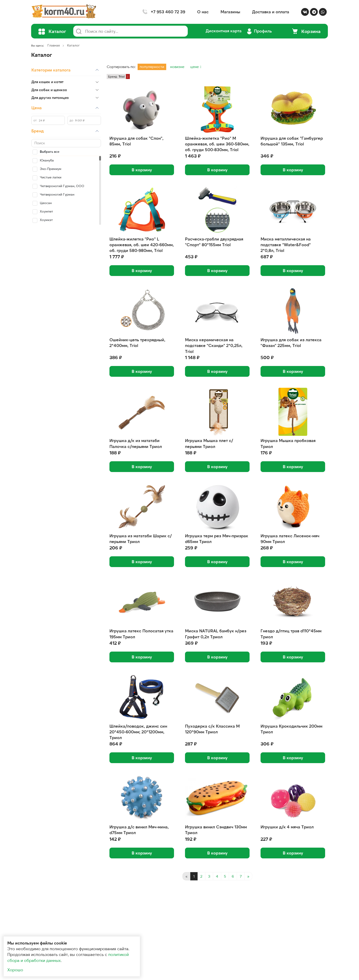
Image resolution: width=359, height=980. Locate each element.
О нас (203, 12)
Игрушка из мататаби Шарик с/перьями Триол (141, 539)
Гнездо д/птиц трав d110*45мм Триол (291, 634)
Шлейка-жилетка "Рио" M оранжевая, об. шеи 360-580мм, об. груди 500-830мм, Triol (217, 144)
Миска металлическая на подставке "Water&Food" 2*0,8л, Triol (286, 245)
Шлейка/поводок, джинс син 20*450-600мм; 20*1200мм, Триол (138, 732)
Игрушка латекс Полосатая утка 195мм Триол (141, 634)
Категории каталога (51, 70)
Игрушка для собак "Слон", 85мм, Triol (136, 141)
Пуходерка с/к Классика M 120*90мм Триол (212, 729)
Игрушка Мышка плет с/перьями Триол (209, 443)
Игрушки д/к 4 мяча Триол (287, 827)
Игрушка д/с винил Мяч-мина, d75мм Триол (139, 830)
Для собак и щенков (49, 90)
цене (195, 67)
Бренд (38, 131)
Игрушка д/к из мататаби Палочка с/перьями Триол (136, 443)
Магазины (230, 12)
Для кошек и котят (47, 82)
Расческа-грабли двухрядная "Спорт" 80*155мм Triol (214, 242)
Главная (54, 45)
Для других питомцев (50, 97)
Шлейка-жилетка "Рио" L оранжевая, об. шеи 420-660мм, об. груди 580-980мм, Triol (142, 245)
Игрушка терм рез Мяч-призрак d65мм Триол (217, 539)
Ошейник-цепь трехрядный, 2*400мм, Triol (137, 343)
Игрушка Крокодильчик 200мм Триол (291, 729)
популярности (152, 67)
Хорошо (15, 970)
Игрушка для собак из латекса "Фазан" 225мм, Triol (291, 343)
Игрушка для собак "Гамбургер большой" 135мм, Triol (292, 141)
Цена (37, 108)
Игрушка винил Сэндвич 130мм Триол (216, 830)
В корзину (142, 170)
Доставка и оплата (271, 12)
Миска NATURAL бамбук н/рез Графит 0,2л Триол (216, 634)
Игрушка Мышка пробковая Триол (288, 443)
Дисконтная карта (224, 31)
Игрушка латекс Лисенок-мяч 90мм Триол (290, 539)
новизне (177, 67)
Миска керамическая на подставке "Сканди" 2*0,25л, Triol (214, 345)
